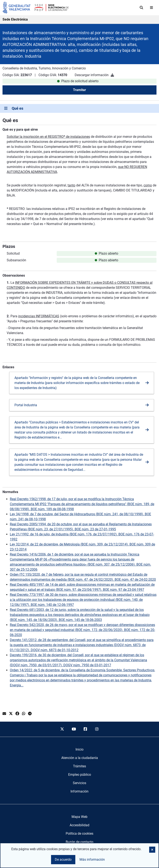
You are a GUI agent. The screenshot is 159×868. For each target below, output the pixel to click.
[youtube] (74, 729)
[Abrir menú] (151, 8)
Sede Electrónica (15, 19)
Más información (92, 860)
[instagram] (97, 729)
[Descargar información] (112, 75)
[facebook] (85, 729)
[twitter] (62, 729)
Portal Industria (26, 405)
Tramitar (79, 90)
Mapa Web (79, 817)
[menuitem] (79, 750)
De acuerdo (63, 860)
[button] (152, 850)
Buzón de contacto (79, 842)
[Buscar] (141, 8)
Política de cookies (79, 834)
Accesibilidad (79, 825)
